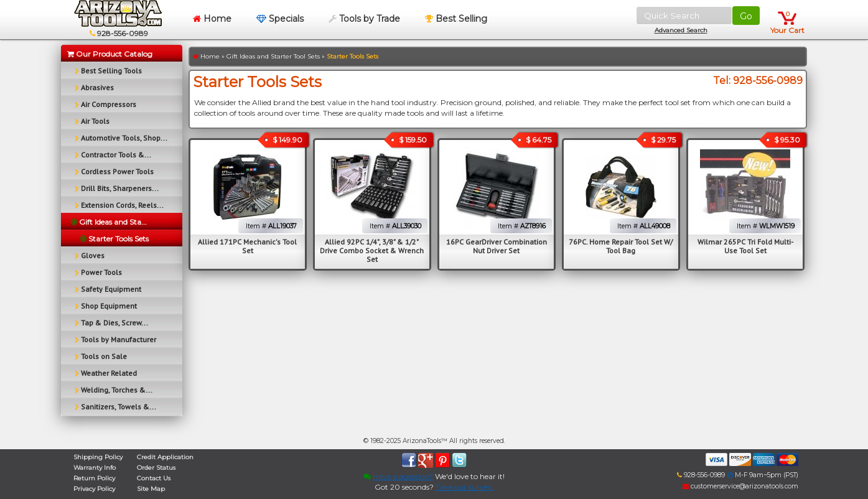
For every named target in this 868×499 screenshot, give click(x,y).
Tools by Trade (364, 19)
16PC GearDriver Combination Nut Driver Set (497, 246)
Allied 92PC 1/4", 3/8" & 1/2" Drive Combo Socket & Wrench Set (372, 250)
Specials (280, 19)
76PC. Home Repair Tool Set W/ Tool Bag (621, 246)
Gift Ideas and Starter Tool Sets (273, 56)
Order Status (156, 468)
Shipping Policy (98, 457)
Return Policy (94, 478)
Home (212, 19)
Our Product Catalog (110, 54)
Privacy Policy (94, 489)
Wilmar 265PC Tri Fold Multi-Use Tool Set (745, 246)
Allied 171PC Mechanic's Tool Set (247, 246)
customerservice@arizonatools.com (740, 486)
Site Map (151, 489)
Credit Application (165, 457)
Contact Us (154, 478)
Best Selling (456, 19)
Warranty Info (95, 468)
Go (746, 16)
